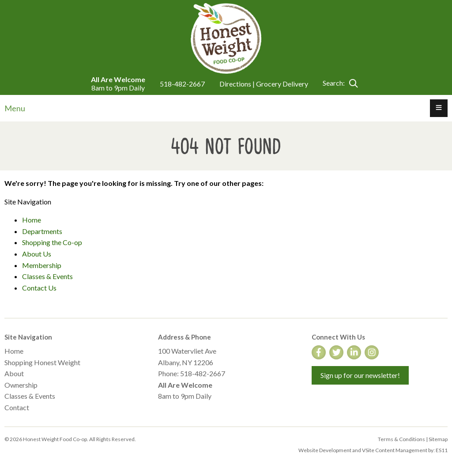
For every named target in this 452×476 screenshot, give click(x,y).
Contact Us (39, 288)
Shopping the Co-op (52, 242)
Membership (42, 265)
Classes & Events (47, 276)
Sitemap (438, 439)
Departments (42, 231)
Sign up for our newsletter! (360, 375)
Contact (17, 407)
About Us (37, 254)
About (14, 373)
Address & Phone (185, 337)
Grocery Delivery (282, 84)
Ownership (21, 385)
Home (32, 220)
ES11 (442, 450)
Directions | (238, 84)
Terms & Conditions (401, 439)
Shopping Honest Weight (42, 362)
